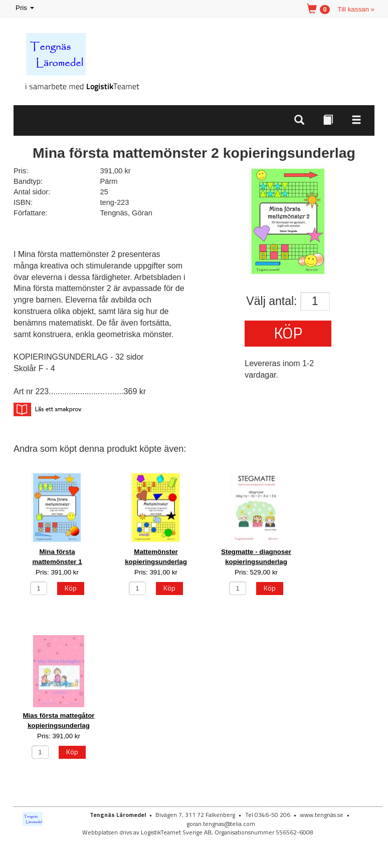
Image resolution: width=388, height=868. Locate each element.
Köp (288, 333)
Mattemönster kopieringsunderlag (156, 556)
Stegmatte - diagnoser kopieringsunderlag (256, 556)
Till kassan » (356, 9)
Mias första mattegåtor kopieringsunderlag (59, 720)
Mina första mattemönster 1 (57, 556)
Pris (26, 8)
